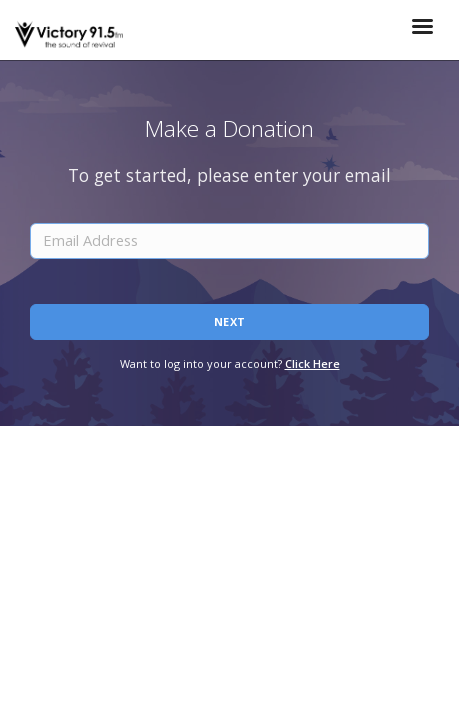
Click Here (312, 363)
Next (230, 321)
